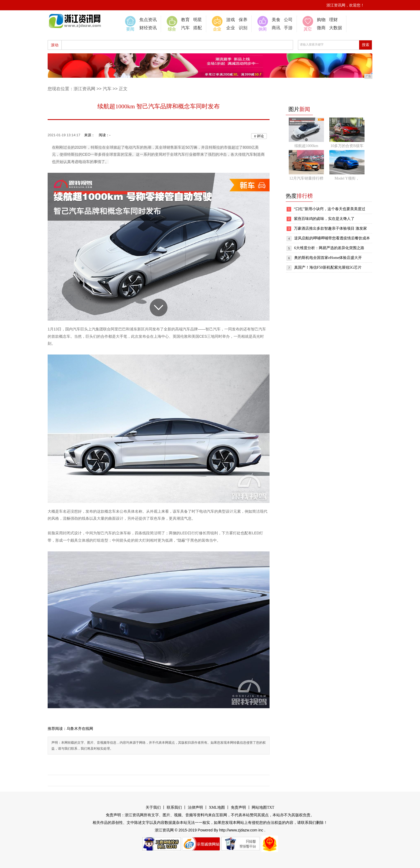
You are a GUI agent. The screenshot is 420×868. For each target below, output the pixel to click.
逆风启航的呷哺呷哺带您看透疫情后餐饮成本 (332, 238)
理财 (333, 20)
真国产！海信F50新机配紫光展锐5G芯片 (328, 267)
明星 (198, 20)
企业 (231, 28)
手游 (288, 28)
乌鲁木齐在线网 (80, 729)
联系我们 (174, 807)
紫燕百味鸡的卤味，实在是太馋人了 (324, 219)
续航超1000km (306, 146)
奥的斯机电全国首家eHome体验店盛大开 (328, 258)
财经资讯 (148, 28)
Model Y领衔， (347, 178)
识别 (243, 28)
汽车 (185, 28)
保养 (243, 20)
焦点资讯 (148, 20)
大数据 (336, 28)
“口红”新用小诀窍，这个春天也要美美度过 (330, 209)
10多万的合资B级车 (347, 146)
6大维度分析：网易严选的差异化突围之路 (329, 248)
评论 (259, 136)
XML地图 (217, 807)
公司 (288, 20)
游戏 (231, 20)
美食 (276, 20)
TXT (270, 807)
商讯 (276, 28)
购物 (321, 20)
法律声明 (195, 807)
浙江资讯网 (84, 89)
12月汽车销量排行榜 (306, 178)
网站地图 (259, 807)
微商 (321, 28)
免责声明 (238, 807)
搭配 (198, 28)
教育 (185, 20)
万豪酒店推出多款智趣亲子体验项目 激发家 (330, 228)
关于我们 (153, 807)
